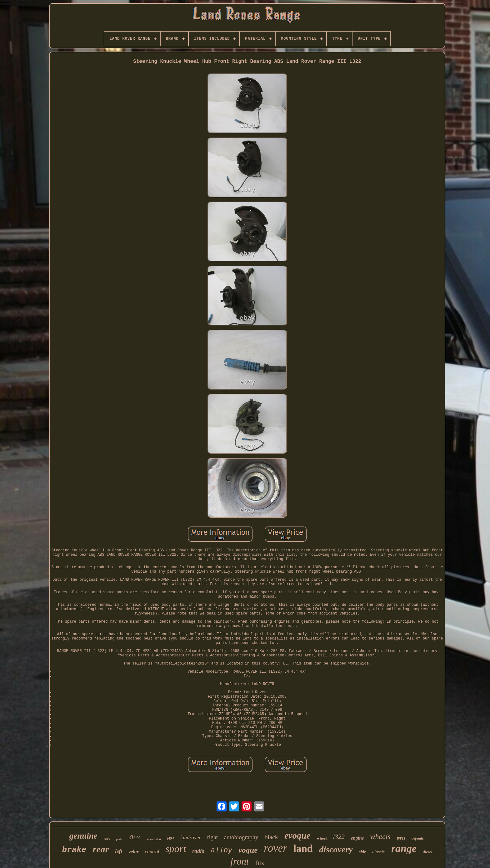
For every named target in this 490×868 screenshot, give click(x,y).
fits (260, 863)
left (119, 851)
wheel (322, 838)
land (303, 849)
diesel (427, 852)
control (152, 852)
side (363, 852)
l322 (339, 837)
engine (357, 838)
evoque (297, 835)
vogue (248, 850)
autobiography (241, 837)
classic (379, 852)
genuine (83, 836)
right (212, 837)
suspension (154, 839)
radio (198, 851)
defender (418, 838)
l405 (107, 839)
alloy (221, 850)
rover (275, 848)
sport (176, 849)
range (404, 848)
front (240, 861)
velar (134, 852)
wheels (380, 836)
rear (101, 849)
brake (74, 850)
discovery (336, 849)
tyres (401, 838)
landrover (190, 838)
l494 (170, 838)
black (271, 837)
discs (134, 837)
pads (119, 839)
